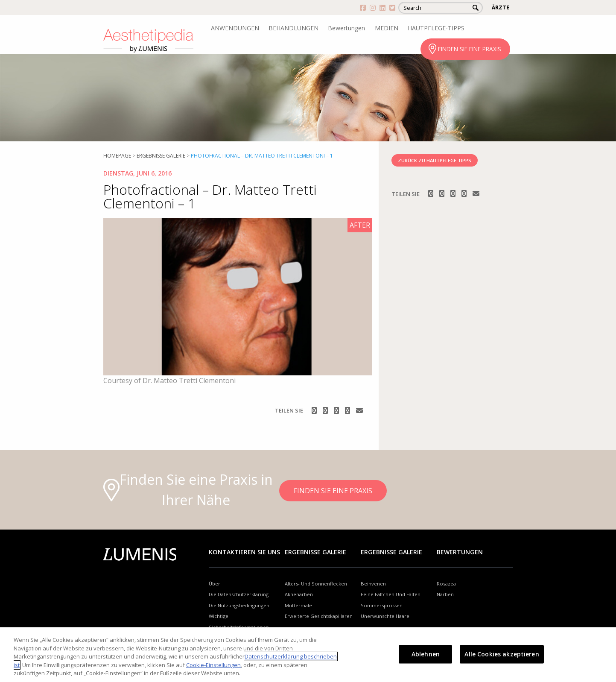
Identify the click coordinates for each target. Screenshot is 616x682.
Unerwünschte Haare (385, 616)
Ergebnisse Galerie (161, 156)
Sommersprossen (382, 605)
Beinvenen (373, 584)
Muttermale (298, 605)
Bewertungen (346, 28)
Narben (445, 594)
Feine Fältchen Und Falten (391, 594)
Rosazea (446, 584)
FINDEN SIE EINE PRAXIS (470, 49)
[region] (308, 655)
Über (215, 584)
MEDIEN (387, 28)
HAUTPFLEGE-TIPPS (436, 28)
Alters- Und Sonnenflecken (316, 584)
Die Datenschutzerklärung (239, 594)
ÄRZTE (501, 7)
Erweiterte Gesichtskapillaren (319, 616)
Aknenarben (299, 594)
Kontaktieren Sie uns (244, 552)
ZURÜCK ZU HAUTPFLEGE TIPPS (435, 160)
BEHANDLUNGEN (293, 28)
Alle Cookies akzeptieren (502, 654)
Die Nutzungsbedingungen (239, 605)
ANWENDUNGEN (235, 28)
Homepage (117, 156)
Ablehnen (426, 654)
